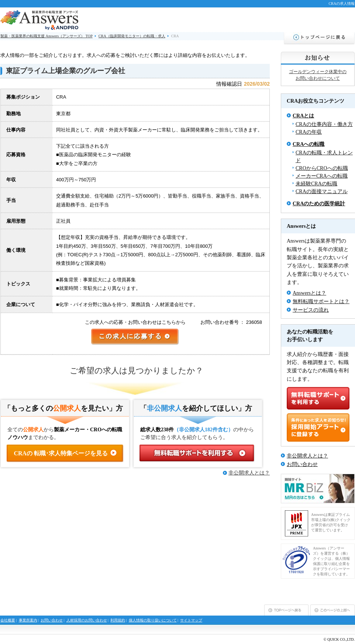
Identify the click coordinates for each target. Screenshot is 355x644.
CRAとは (303, 116)
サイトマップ (191, 620)
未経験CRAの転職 (316, 184)
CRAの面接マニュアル (322, 191)
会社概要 (8, 620)
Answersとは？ (309, 293)
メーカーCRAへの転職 (322, 176)
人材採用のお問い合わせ (87, 620)
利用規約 (118, 620)
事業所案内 (28, 620)
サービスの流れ (311, 310)
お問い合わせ (302, 464)
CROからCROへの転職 (322, 168)
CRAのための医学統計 (319, 204)
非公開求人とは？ (249, 473)
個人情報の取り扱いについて (153, 620)
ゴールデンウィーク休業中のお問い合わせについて (318, 75)
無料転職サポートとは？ (321, 302)
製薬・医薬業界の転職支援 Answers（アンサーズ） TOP (46, 36)
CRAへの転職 (309, 144)
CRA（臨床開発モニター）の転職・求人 (132, 36)
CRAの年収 (309, 132)
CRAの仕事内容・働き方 (324, 124)
